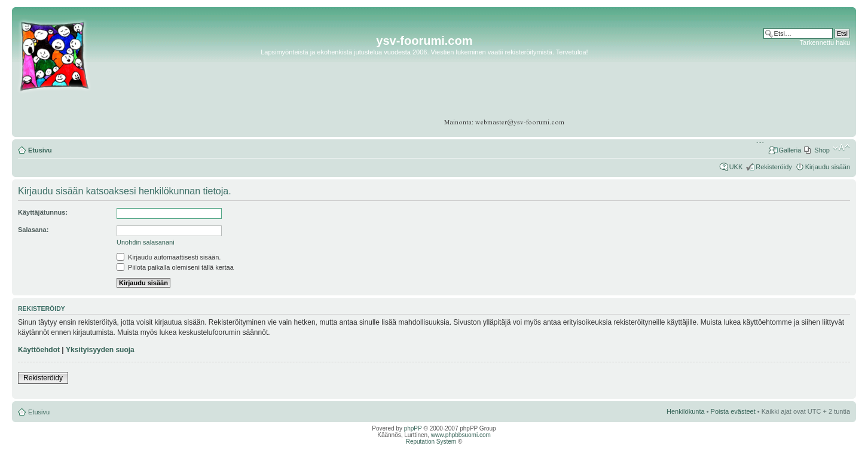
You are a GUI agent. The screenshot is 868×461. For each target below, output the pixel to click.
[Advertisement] (804, 83)
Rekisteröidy (774, 167)
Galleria (790, 150)
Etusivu (40, 150)
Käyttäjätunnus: (43, 212)
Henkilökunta (686, 411)
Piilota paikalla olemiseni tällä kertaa (175, 267)
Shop (822, 150)
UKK (736, 167)
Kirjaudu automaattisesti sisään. (169, 257)
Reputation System (431, 442)
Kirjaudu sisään (828, 167)
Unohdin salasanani (146, 242)
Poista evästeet (733, 411)
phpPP (413, 428)
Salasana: (33, 230)
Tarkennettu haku (825, 42)
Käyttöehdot (39, 350)
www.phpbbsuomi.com (461, 435)
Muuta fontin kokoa (841, 148)
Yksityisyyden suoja (100, 350)
